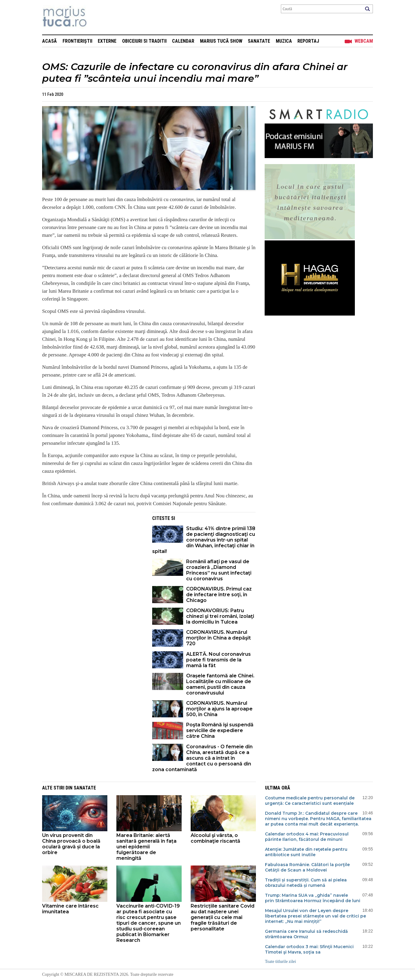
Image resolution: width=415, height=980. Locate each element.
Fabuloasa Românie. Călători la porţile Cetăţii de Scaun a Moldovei (307, 867)
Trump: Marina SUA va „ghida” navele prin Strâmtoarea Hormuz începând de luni (313, 898)
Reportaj (308, 41)
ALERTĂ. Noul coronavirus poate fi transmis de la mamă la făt (218, 660)
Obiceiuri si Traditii (144, 41)
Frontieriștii (77, 41)
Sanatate (259, 41)
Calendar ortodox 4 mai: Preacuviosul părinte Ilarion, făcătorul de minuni (307, 837)
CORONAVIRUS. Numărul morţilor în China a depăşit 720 (218, 638)
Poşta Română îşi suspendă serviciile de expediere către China (220, 730)
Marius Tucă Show (221, 41)
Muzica (284, 41)
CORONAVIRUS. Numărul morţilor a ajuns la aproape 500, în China (219, 709)
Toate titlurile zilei (280, 962)
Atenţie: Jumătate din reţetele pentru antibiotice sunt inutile (306, 852)
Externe (107, 41)
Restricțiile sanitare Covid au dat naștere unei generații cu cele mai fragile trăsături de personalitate (223, 917)
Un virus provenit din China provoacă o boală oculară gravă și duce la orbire (71, 844)
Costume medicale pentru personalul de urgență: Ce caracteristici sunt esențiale (310, 801)
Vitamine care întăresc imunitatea (70, 909)
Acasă (49, 41)
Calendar (183, 41)
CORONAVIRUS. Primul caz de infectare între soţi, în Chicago (219, 595)
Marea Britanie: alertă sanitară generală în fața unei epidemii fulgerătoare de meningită (146, 847)
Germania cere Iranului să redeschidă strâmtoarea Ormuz (306, 934)
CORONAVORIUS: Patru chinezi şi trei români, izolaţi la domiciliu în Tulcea (220, 616)
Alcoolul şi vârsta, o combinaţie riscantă (215, 838)
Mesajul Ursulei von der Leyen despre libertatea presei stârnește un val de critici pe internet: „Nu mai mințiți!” (315, 916)
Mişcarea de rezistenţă (97, 17)
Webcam (364, 41)
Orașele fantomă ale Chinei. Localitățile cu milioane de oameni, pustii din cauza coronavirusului (220, 684)
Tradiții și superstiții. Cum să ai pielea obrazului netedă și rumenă (306, 883)
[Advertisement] (93, 554)
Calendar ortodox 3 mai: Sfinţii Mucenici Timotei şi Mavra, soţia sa (309, 949)
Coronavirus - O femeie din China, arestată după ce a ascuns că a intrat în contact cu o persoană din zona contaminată (202, 758)
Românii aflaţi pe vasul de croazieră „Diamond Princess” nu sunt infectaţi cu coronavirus (219, 570)
